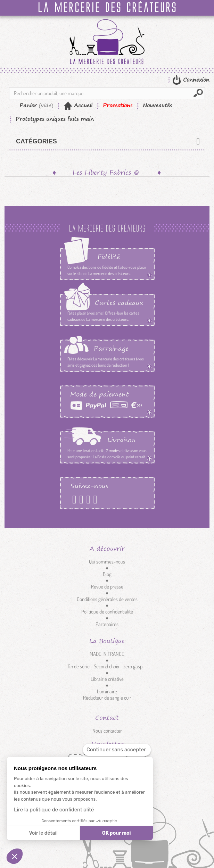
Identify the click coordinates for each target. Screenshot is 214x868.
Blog (107, 574)
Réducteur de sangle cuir (107, 698)
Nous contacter (107, 731)
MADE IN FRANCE (107, 654)
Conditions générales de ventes (107, 599)
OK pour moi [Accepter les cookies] (117, 833)
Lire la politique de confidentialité (54, 810)
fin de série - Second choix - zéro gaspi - (107, 666)
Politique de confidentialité (107, 612)
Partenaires (107, 624)
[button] (15, 856)
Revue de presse (107, 587)
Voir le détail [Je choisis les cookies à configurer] (43, 833)
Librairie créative (107, 679)
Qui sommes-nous (107, 562)
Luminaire (107, 691)
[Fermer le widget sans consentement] (117, 750)
